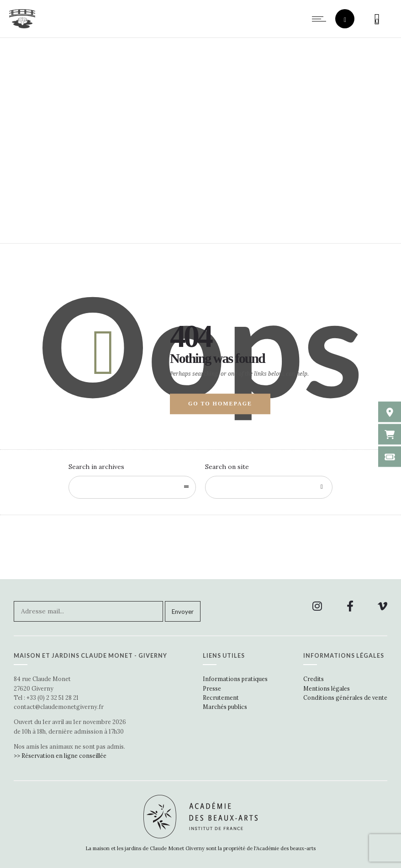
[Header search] (345, 20)
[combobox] (132, 487)
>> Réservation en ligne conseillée (60, 756)
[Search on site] (269, 487)
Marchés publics (225, 707)
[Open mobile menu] (321, 19)
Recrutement (221, 698)
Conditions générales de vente (345, 698)
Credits (314, 679)
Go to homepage (220, 404)
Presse (212, 688)
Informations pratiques (235, 679)
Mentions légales (327, 688)
